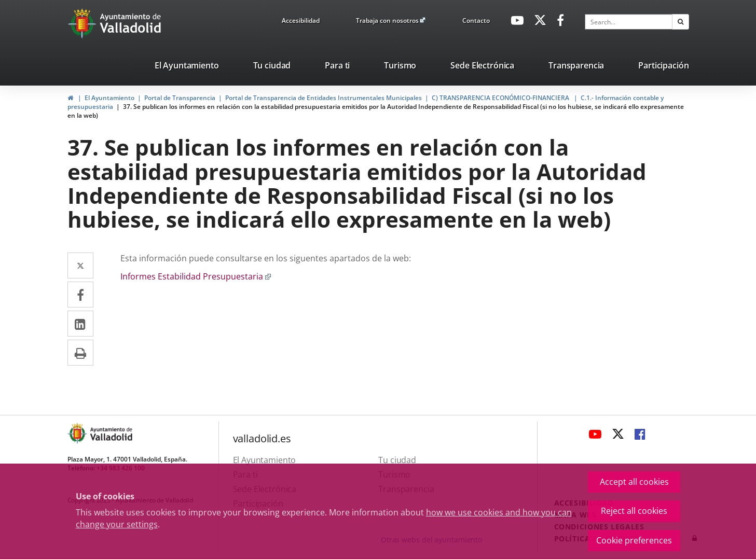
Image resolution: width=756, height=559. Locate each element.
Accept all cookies (634, 482)
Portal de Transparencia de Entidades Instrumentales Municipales (324, 98)
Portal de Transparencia (180, 98)
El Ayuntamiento (109, 98)
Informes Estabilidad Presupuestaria (196, 276)
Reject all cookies (634, 511)
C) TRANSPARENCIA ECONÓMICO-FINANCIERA (501, 98)
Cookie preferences (634, 540)
